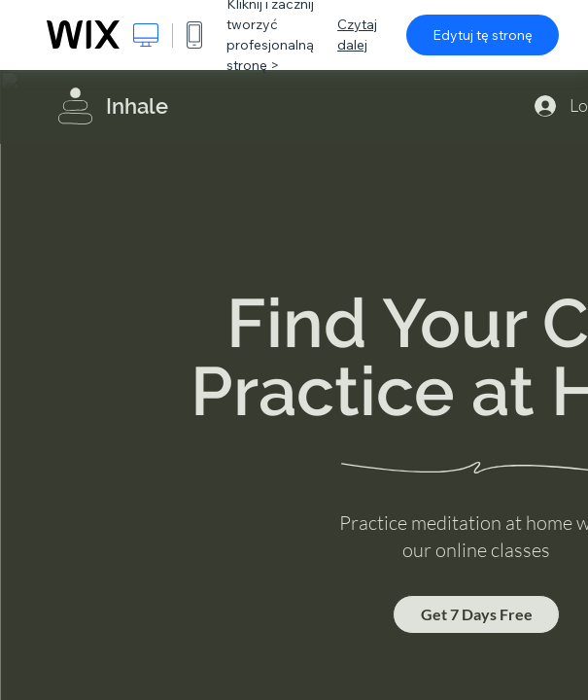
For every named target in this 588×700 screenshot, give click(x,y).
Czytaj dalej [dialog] (357, 35)
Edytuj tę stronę (483, 35)
